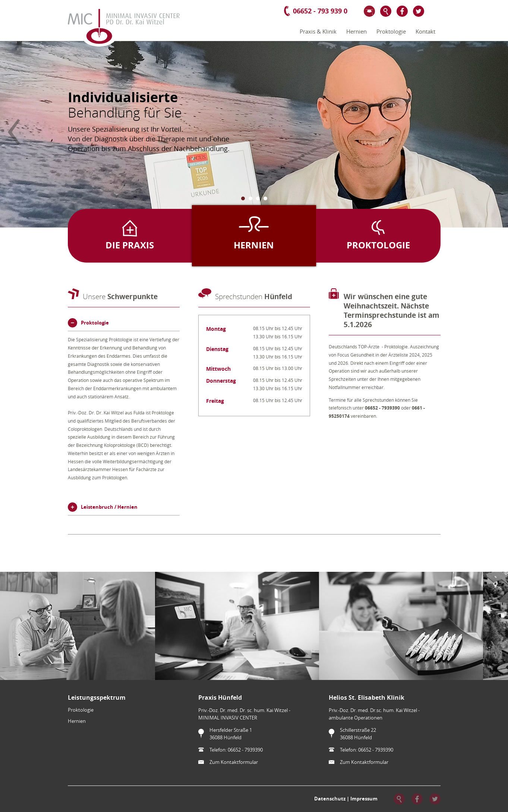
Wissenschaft (369, 11)
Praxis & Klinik (318, 32)
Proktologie (391, 32)
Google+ (435, 11)
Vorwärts (494, 132)
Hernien (356, 32)
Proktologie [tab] (95, 323)
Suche (386, 11)
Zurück (14, 132)
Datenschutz (330, 798)
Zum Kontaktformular (234, 762)
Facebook (402, 11)
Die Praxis (130, 245)
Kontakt (425, 32)
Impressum (364, 798)
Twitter (419, 11)
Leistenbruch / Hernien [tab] (109, 507)
